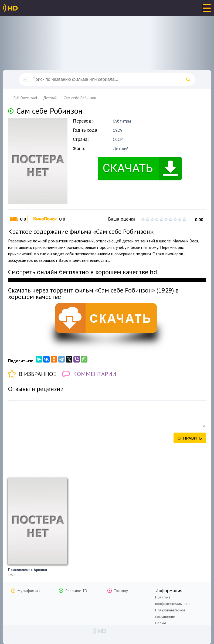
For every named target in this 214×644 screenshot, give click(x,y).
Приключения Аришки (28, 570)
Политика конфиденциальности (173, 600)
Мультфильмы (29, 591)
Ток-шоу (121, 591)
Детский (121, 148)
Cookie (161, 623)
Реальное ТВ (76, 591)
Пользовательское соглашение (170, 613)
